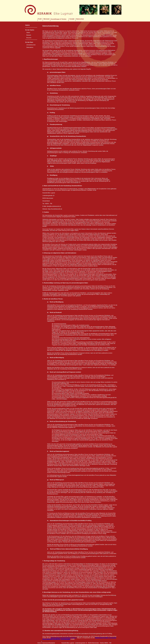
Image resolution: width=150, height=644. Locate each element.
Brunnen (29, 38)
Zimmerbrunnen (31, 45)
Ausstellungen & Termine (59, 19)
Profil (40, 19)
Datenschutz (80, 19)
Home (39, 643)
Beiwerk (29, 35)
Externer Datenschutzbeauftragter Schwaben (64, 638)
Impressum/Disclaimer (49, 643)
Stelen (28, 33)
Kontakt (72, 19)
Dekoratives (30, 47)
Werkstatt (46, 19)
